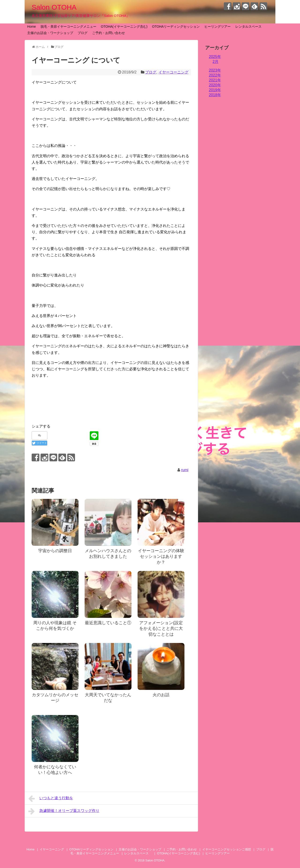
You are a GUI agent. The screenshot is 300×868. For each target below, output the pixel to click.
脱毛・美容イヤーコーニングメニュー (68, 27)
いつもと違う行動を (51, 799)
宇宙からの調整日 (55, 551)
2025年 (215, 57)
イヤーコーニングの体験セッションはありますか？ (161, 556)
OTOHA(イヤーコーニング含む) (124, 27)
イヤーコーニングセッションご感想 (227, 849)
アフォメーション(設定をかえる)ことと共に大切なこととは (161, 629)
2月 (216, 62)
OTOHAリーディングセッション (176, 27)
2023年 (215, 70)
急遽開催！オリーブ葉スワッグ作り (64, 811)
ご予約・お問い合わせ (109, 33)
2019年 (215, 90)
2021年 (215, 80)
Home (32, 27)
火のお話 (161, 695)
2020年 (215, 85)
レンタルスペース (250, 27)
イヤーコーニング (173, 72)
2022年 (215, 75)
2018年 (215, 95)
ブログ (82, 33)
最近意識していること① (108, 623)
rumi (185, 470)
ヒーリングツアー (217, 27)
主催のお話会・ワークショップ (50, 33)
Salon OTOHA (54, 7)
